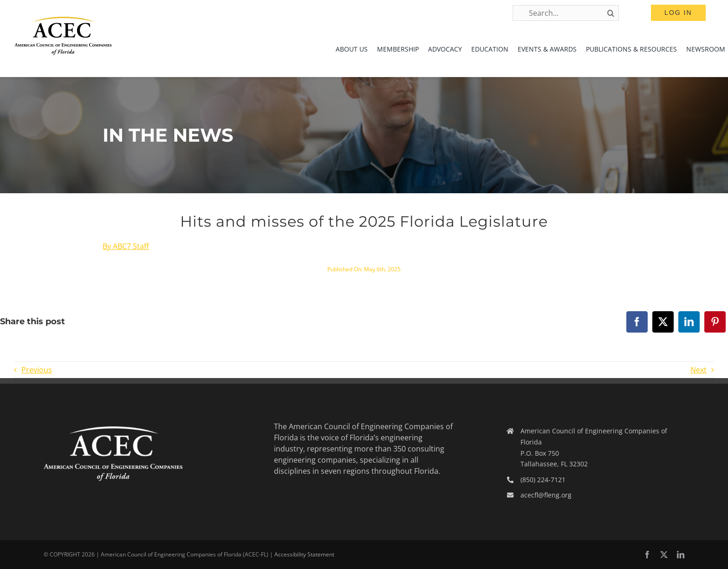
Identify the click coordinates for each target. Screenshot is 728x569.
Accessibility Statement (304, 554)
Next (699, 370)
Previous (37, 370)
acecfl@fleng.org (546, 495)
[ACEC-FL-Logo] (63, 20)
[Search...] (566, 13)
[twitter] (664, 555)
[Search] (611, 13)
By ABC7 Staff (126, 246)
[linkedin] (681, 555)
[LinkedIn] (689, 322)
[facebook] (647, 555)
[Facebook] (637, 322)
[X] (663, 322)
